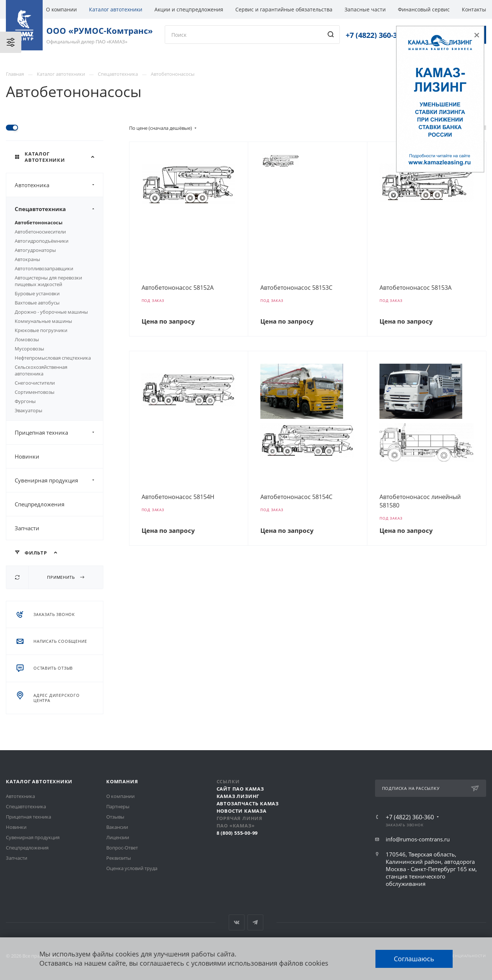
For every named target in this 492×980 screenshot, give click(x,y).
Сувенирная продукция (59, 480)
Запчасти (27, 528)
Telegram (255, 922)
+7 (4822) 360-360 (375, 35)
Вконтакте (237, 922)
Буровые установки (37, 293)
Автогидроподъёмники (42, 241)
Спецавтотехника (59, 209)
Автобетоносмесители (40, 232)
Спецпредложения (40, 504)
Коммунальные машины (43, 321)
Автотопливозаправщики (44, 268)
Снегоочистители (35, 383)
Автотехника (59, 185)
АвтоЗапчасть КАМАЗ (248, 803)
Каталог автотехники (116, 9)
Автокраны (27, 259)
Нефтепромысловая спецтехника (53, 358)
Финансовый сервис (424, 9)
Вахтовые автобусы (37, 303)
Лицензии (118, 837)
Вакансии (117, 827)
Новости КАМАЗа (242, 811)
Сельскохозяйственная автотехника (41, 370)
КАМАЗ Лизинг (238, 796)
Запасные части (365, 9)
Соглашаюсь (414, 959)
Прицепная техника (59, 432)
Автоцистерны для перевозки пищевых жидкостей (48, 281)
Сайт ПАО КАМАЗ (240, 789)
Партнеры (118, 806)
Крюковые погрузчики (41, 330)
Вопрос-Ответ (122, 848)
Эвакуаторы (28, 410)
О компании (61, 9)
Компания (122, 781)
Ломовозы (27, 339)
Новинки (27, 456)
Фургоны (25, 401)
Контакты (474, 9)
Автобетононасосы (39, 222)
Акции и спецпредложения (189, 9)
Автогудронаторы (35, 250)
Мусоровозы (29, 349)
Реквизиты (119, 858)
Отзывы (115, 817)
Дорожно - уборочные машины (51, 312)
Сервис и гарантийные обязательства (284, 9)
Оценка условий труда (132, 868)
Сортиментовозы (35, 392)
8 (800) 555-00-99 (237, 833)
